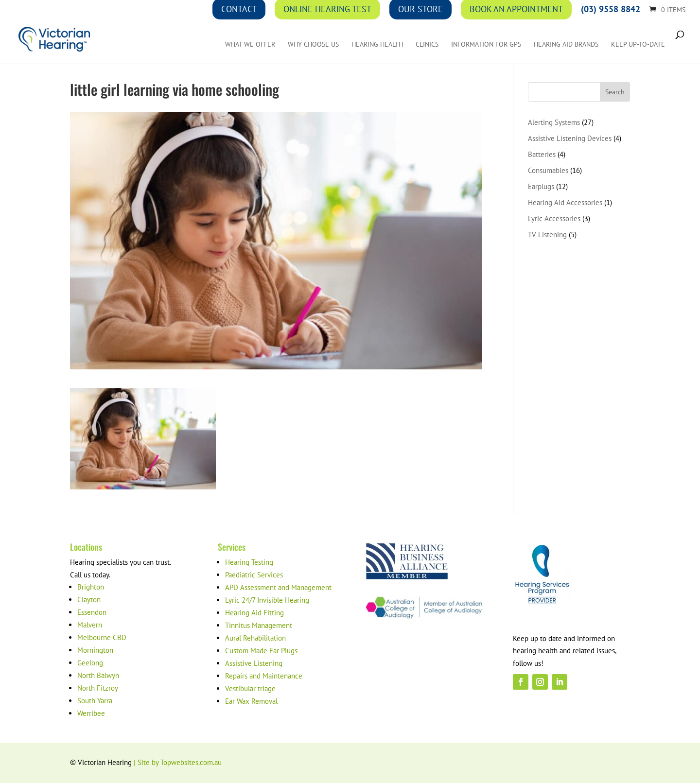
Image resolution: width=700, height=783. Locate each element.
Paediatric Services (254, 575)
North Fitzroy (98, 688)
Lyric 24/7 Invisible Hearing (267, 600)
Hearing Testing (249, 562)
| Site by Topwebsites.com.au (178, 762)
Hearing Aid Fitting (254, 613)
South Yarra (95, 701)
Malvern (90, 625)
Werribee (91, 713)
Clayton (89, 600)
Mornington (95, 650)
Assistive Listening (254, 663)
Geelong (90, 663)
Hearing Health (377, 45)
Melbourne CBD (102, 637)
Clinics (427, 45)
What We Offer (250, 45)
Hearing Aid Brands (566, 45)
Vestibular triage (250, 688)
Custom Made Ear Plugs (261, 651)
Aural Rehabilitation (255, 638)
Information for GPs (486, 45)
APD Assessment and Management (278, 587)
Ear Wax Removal (251, 701)
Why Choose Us (313, 45)
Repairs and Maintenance (264, 676)
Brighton (91, 587)
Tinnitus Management (259, 625)
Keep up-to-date (638, 45)
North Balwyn (98, 675)
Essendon (92, 612)
